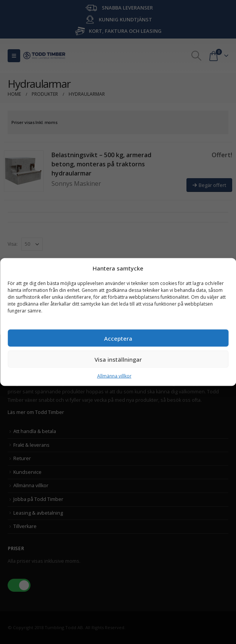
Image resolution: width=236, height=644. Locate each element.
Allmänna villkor (114, 376)
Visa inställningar (118, 359)
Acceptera (118, 338)
